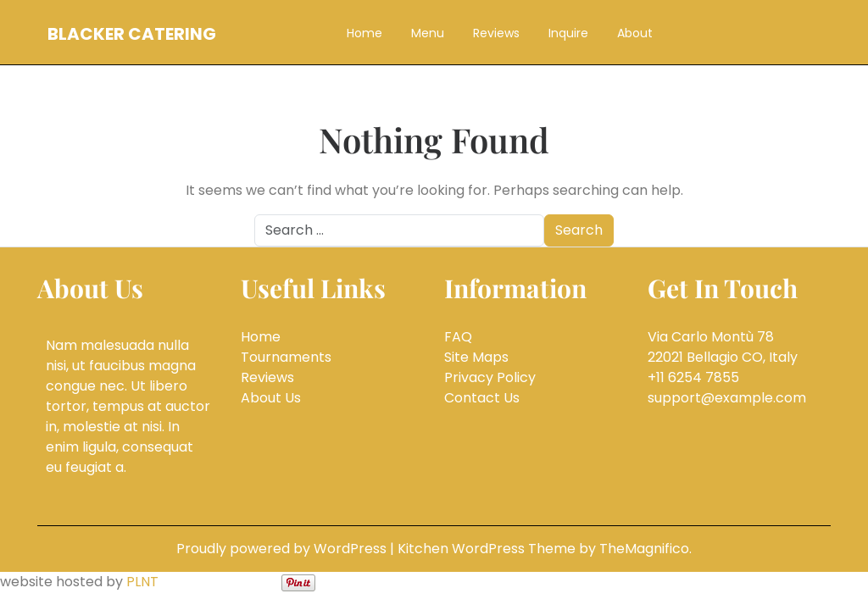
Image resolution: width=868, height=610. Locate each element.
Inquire (568, 33)
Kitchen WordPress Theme (488, 549)
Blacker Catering (132, 34)
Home (364, 33)
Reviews (496, 33)
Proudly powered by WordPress (283, 549)
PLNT (142, 582)
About (635, 33)
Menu (428, 33)
